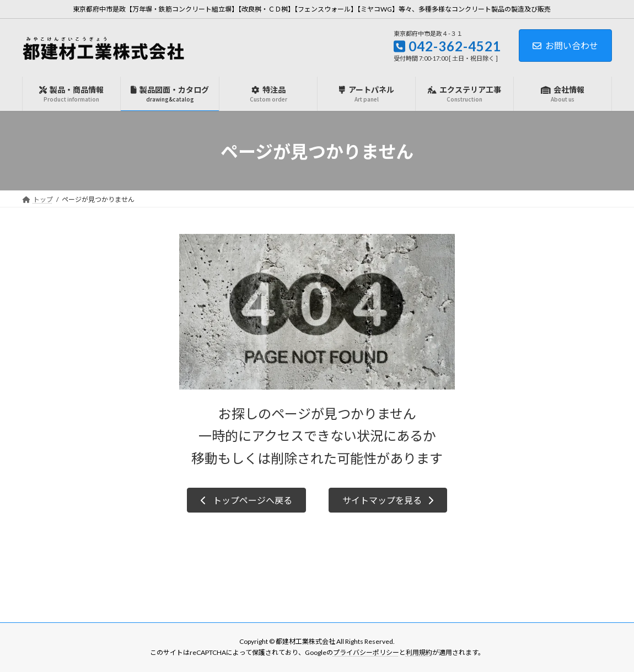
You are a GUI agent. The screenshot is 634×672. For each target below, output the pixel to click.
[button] (246, 500)
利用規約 (419, 652)
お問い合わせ (565, 46)
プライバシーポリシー (366, 652)
